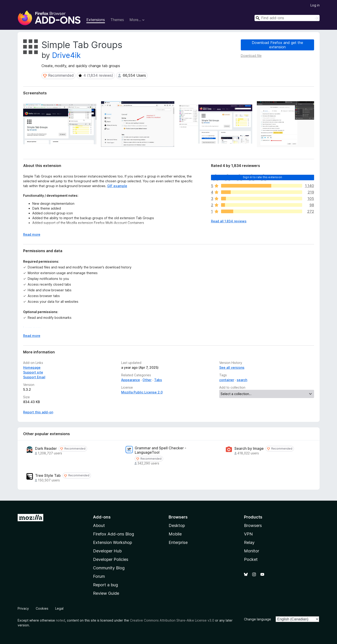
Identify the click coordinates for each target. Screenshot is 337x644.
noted (60, 620)
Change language (258, 619)
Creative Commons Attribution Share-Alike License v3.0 (172, 620)
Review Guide (106, 593)
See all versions (232, 367)
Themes (117, 20)
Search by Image (249, 449)
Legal (59, 608)
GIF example (117, 186)
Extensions (96, 20)
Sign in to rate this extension (262, 177)
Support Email (34, 377)
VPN (248, 534)
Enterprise (178, 542)
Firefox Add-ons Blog (114, 534)
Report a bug (105, 585)
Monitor (252, 551)
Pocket (251, 559)
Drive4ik (66, 55)
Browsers (253, 525)
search (242, 380)
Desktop (177, 525)
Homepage (32, 367)
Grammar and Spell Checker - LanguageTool (160, 450)
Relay (249, 542)
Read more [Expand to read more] (32, 234)
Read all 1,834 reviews (229, 221)
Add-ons (102, 517)
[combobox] (287, 18)
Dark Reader (46, 449)
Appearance (131, 380)
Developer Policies (111, 559)
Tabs (158, 380)
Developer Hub (107, 551)
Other (147, 380)
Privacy (23, 608)
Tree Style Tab (48, 476)
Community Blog (109, 568)
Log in (315, 5)
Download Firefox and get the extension (277, 45)
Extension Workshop (112, 542)
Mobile (175, 534)
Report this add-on (38, 412)
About (99, 525)
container (227, 380)
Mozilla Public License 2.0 (142, 392)
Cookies (42, 608)
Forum (99, 576)
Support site (33, 372)
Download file (251, 56)
